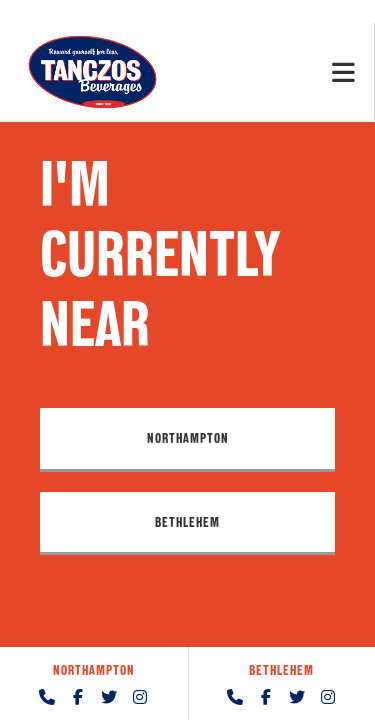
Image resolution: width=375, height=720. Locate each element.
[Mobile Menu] (344, 71)
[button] (187, 439)
